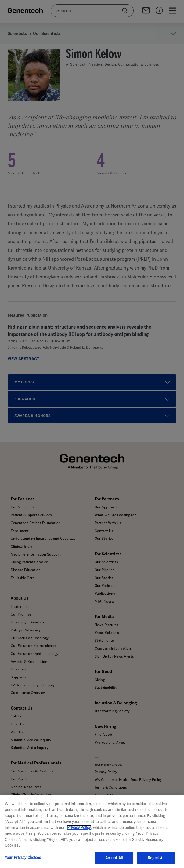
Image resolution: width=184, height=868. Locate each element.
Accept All (114, 861)
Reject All (156, 861)
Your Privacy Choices (23, 861)
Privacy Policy (79, 831)
